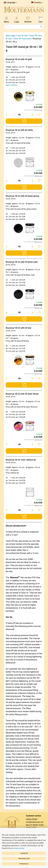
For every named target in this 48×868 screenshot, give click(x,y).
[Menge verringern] (6, 115)
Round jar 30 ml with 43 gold (19, 59)
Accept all (24, 853)
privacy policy (18, 848)
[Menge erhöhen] (32, 115)
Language (11, 3)
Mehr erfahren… (12, 85)
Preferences (24, 864)
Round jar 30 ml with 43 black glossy (23, 196)
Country (38, 3)
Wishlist (28, 20)
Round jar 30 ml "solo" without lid (21, 460)
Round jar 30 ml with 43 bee (18, 328)
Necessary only (24, 858)
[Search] (41, 27)
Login (17, 20)
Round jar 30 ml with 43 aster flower (22, 394)
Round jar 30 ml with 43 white (19, 130)
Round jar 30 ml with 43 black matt (22, 262)
